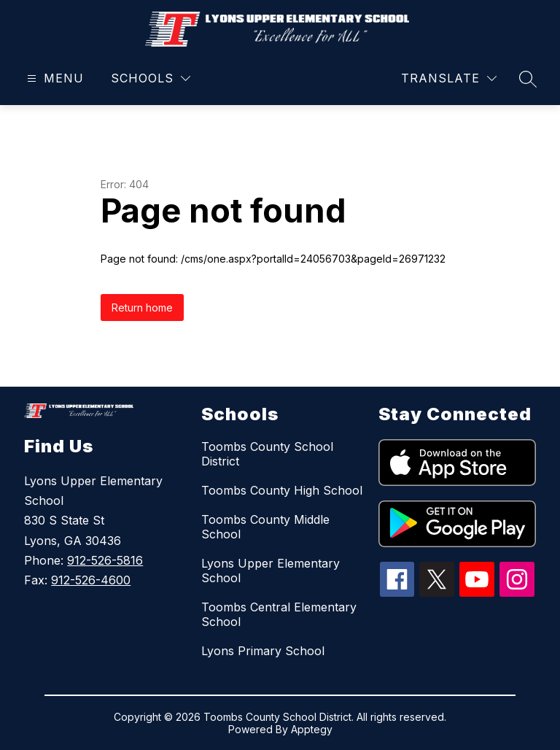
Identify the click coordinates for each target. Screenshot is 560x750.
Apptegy (312, 729)
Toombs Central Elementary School (279, 614)
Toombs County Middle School (265, 527)
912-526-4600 (91, 580)
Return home (142, 308)
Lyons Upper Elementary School (271, 571)
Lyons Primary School (263, 651)
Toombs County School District (267, 454)
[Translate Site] (449, 78)
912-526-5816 (105, 560)
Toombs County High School (282, 490)
